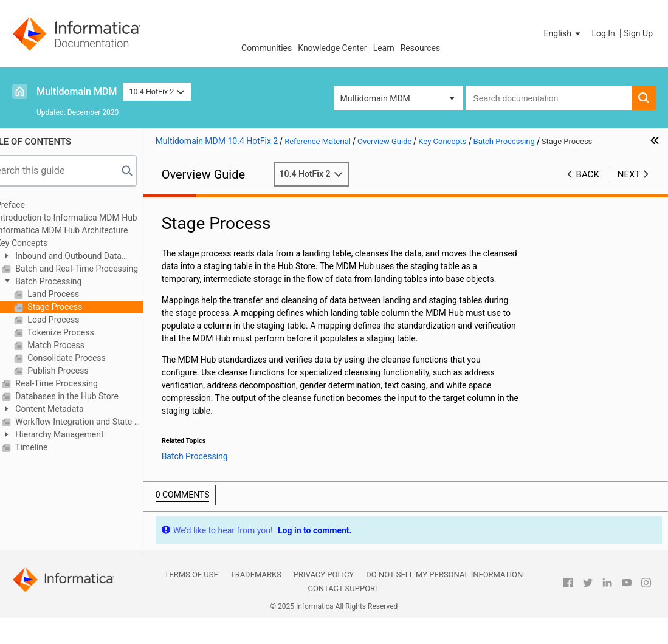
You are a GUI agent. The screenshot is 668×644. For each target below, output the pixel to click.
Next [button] (629, 174)
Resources (421, 48)
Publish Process (81, 371)
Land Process (77, 294)
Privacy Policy (324, 600)
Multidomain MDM (77, 91)
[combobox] (549, 98)
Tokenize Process (84, 332)
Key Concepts (46, 243)
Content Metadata (73, 409)
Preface (35, 205)
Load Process (77, 320)
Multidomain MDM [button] (375, 98)
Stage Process (78, 307)
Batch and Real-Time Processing (100, 269)
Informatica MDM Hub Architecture (86, 230)
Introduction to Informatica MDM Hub (91, 218)
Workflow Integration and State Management (102, 422)
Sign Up (638, 33)
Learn (384, 48)
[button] (563, 33)
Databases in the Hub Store (90, 396)
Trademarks (256, 600)
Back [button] (588, 174)
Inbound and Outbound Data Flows (86, 257)
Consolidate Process (90, 358)
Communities (267, 48)
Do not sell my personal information (444, 600)
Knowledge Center (332, 48)
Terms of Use (191, 600)
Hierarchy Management (83, 434)
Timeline (55, 447)
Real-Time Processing (80, 383)
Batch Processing (72, 281)
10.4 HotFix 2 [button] (157, 91)
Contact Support (343, 614)
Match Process (79, 345)
